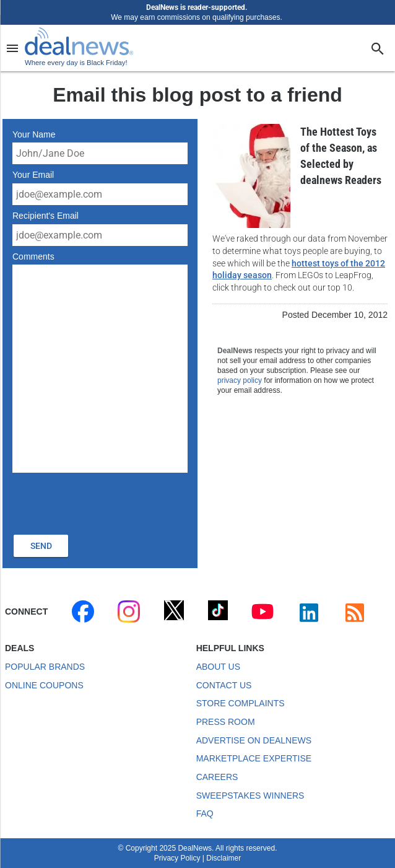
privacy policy (240, 380)
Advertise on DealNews (254, 740)
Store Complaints (241, 703)
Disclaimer (224, 858)
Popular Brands (45, 667)
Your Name (34, 134)
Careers (217, 777)
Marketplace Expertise (254, 758)
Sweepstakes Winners (250, 796)
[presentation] (106, 502)
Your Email (33, 175)
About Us (218, 667)
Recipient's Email (46, 216)
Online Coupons (44, 685)
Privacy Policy (177, 858)
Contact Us (224, 685)
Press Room (226, 722)
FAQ (205, 813)
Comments (33, 256)
